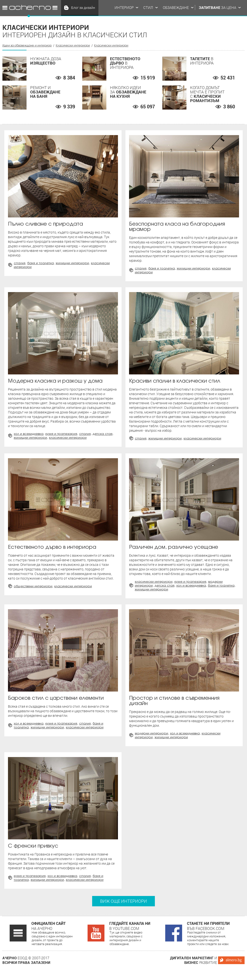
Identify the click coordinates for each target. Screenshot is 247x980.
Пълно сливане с (45, 224)
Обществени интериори (33, 586)
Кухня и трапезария (61, 434)
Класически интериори (73, 45)
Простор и (174, 700)
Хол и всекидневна (29, 434)
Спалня (20, 263)
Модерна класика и (55, 381)
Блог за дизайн (83, 8)
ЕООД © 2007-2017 (26, 960)
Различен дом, (174, 547)
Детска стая (103, 434)
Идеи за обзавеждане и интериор (30, 8)
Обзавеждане (176, 7)
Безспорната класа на (177, 226)
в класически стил (175, 381)
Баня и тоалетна (41, 263)
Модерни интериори (151, 733)
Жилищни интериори (72, 263)
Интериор (124, 7)
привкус (33, 846)
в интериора (52, 547)
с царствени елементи (56, 698)
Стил (148, 7)
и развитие (194, 960)
